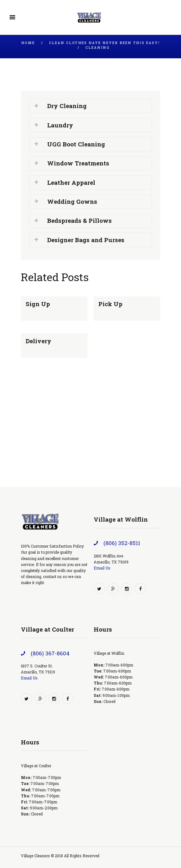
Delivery (38, 341)
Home (28, 43)
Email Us (102, 568)
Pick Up (110, 304)
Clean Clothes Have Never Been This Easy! (104, 43)
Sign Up (38, 304)
